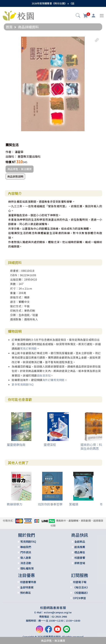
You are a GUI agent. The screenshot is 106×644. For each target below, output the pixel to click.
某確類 (74, 504)
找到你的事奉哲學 (50, 504)
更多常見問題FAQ (23, 384)
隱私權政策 (27, 568)
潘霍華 (19, 152)
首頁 (9, 27)
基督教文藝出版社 (29, 156)
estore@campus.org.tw (58, 612)
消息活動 (26, 563)
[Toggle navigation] (102, 16)
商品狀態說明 (15, 176)
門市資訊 (26, 552)
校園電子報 (80, 582)
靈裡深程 (50, 445)
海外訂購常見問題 (53, 380)
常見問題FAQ (28, 542)
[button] (78, 16)
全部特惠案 (27, 587)
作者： (10, 152)
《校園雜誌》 (81, 593)
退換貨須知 (44, 375)
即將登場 (80, 563)
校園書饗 (80, 558)
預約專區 (25, 593)
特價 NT (11, 162)
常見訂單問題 (28, 348)
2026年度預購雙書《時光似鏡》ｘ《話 (53, 3)
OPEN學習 (79, 598)
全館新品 (80, 542)
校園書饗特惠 (28, 582)
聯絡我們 (26, 547)
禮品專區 (80, 552)
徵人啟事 (26, 558)
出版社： (11, 156)
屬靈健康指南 (16, 445)
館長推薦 (80, 547)
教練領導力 (15, 504)
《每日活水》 (81, 587)
